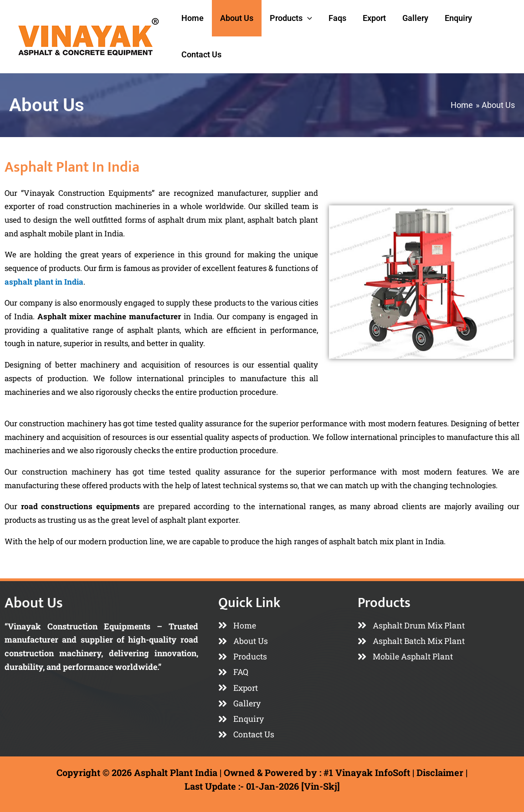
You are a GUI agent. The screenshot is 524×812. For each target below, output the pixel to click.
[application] (307, 18)
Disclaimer (440, 772)
